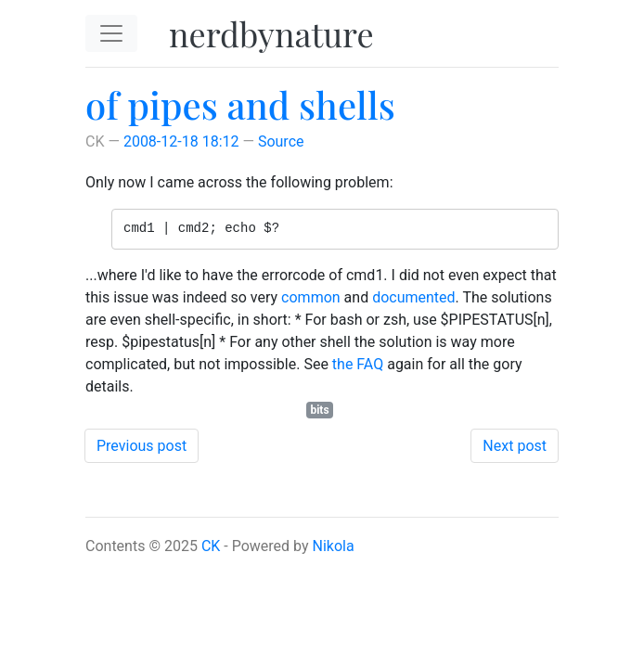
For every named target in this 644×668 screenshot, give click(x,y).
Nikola (334, 546)
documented (413, 297)
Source (281, 141)
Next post (515, 446)
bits (319, 410)
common (311, 297)
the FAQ (358, 364)
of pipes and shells (240, 104)
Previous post (142, 446)
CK (211, 546)
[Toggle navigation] (111, 33)
